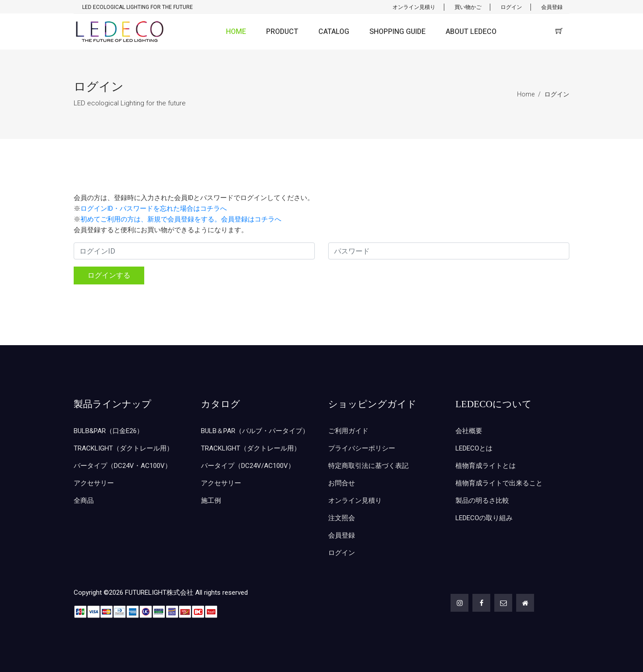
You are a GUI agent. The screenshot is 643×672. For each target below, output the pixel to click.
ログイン (511, 7)
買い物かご (468, 7)
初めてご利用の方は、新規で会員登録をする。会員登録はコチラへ (181, 219)
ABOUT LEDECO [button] (471, 32)
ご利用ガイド (348, 431)
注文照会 (342, 518)
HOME (236, 32)
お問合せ (342, 483)
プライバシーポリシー (362, 448)
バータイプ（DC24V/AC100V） (248, 466)
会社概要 (469, 431)
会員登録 (552, 7)
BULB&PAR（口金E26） (109, 431)
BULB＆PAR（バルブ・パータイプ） (255, 431)
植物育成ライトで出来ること (499, 483)
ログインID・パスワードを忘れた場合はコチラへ (154, 209)
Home (526, 94)
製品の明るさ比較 (482, 501)
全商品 (84, 501)
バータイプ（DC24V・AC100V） (123, 466)
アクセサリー (94, 483)
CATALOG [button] (334, 32)
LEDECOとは (474, 448)
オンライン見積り (414, 7)
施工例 (211, 501)
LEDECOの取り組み (484, 518)
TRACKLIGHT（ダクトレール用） (123, 448)
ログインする (109, 275)
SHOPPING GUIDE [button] (397, 32)
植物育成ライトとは (486, 466)
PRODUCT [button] (282, 32)
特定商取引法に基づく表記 (368, 466)
